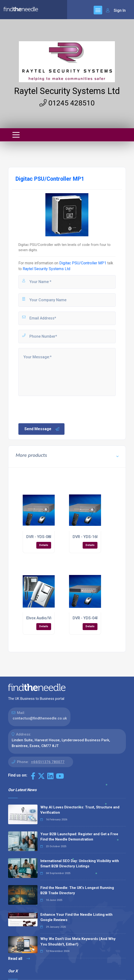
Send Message (42, 429)
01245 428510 (67, 103)
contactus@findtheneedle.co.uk (40, 718)
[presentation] (54, 409)
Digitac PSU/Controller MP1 (83, 263)
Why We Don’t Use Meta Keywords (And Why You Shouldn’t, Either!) (78, 942)
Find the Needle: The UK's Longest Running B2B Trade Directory (77, 890)
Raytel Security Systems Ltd (67, 91)
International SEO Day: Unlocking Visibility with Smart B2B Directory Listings (80, 864)
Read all (19, 959)
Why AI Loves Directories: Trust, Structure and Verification (80, 810)
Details (44, 545)
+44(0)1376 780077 (48, 762)
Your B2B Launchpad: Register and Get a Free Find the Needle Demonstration (79, 837)
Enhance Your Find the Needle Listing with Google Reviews (76, 917)
